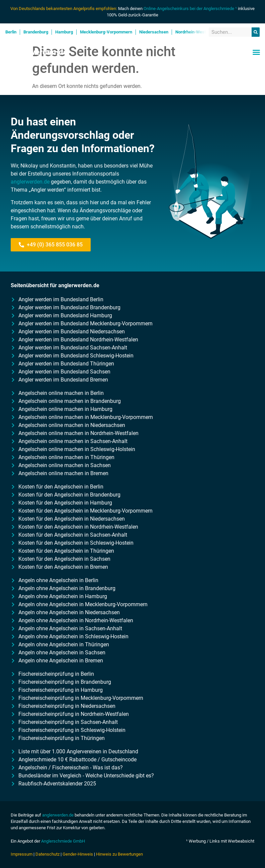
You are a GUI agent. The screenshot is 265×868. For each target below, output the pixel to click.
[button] (256, 52)
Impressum (22, 854)
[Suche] (256, 32)
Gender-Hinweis (78, 854)
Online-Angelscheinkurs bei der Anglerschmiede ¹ (190, 9)
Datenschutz (48, 854)
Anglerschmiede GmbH (63, 841)
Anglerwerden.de (36, 52)
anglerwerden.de (30, 182)
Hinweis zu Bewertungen (119, 854)
